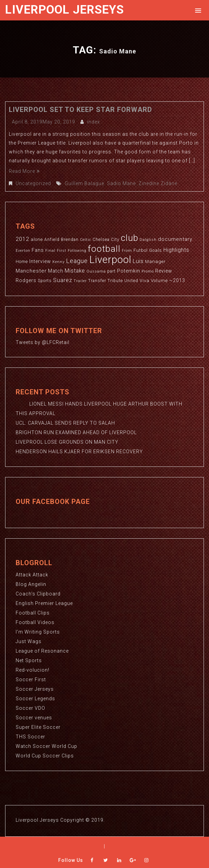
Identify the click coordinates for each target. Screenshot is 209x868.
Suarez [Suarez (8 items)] (63, 280)
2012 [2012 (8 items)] (22, 239)
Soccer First (31, 679)
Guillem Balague (84, 183)
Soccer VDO (30, 708)
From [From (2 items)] (127, 251)
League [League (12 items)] (77, 261)
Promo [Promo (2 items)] (148, 271)
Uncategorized (33, 183)
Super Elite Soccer (38, 727)
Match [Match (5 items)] (56, 271)
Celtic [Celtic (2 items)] (86, 240)
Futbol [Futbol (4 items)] (141, 250)
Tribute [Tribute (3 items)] (115, 281)
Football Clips (33, 613)
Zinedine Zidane (158, 183)
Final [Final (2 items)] (50, 251)
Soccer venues (34, 718)
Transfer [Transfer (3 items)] (97, 281)
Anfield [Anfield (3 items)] (52, 240)
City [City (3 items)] (115, 240)
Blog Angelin (31, 584)
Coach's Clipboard (38, 594)
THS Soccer (30, 737)
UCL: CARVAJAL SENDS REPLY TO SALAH (65, 423)
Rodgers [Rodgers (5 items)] (26, 280)
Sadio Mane (121, 183)
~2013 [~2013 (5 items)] (177, 280)
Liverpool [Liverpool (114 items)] (110, 260)
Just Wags (29, 641)
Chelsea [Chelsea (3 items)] (101, 240)
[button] (197, 10)
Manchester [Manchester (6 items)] (31, 271)
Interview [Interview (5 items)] (40, 261)
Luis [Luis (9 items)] (138, 261)
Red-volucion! (33, 670)
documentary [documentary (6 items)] (175, 239)
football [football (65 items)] (104, 249)
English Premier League (44, 603)
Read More (24, 171)
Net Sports (29, 660)
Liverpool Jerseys (65, 10)
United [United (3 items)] (131, 281)
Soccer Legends (35, 699)
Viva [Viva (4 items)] (144, 281)
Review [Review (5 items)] (164, 271)
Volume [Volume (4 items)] (159, 281)
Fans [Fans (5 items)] (38, 250)
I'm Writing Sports (38, 632)
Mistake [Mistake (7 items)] (75, 271)
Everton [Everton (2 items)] (23, 251)
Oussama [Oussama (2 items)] (96, 271)
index (94, 122)
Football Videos (35, 622)
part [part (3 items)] (111, 271)
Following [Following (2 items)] (77, 251)
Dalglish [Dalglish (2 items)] (148, 240)
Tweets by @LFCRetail (43, 342)
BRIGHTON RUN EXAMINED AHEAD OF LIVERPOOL (76, 432)
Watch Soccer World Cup (46, 746)
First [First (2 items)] (62, 251)
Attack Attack (32, 575)
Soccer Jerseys (35, 689)
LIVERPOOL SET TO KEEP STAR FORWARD (81, 110)
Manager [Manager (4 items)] (155, 261)
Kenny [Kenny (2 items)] (59, 262)
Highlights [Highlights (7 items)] (176, 250)
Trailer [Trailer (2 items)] (80, 281)
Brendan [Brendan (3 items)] (70, 240)
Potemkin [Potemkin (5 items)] (129, 271)
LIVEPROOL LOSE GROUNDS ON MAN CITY (67, 442)
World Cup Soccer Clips (45, 756)
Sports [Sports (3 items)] (45, 281)
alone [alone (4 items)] (37, 239)
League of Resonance (42, 651)
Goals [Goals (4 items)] (156, 250)
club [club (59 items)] (130, 238)
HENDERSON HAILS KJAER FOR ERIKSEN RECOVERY (79, 452)
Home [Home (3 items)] (22, 262)
